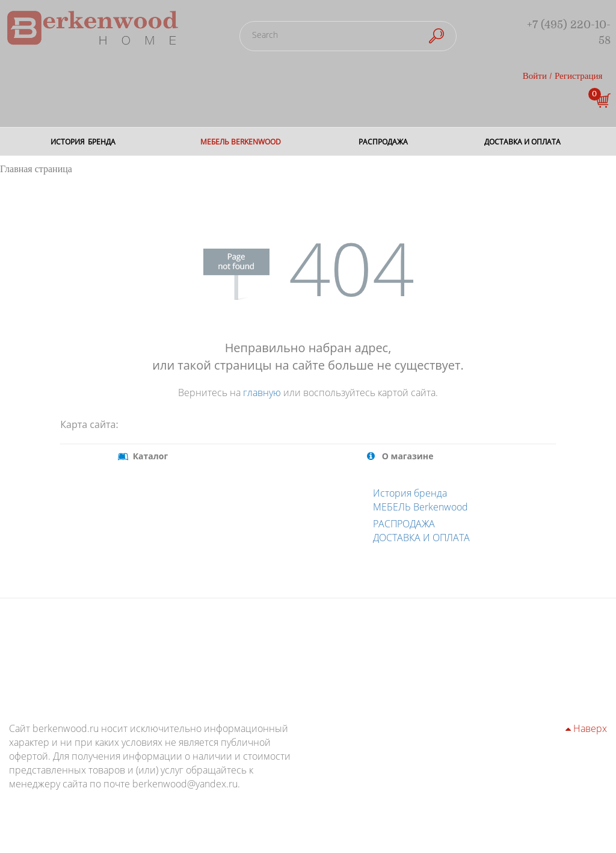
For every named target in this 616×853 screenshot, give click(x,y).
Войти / (537, 76)
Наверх (586, 728)
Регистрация (579, 76)
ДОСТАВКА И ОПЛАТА (421, 538)
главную (262, 392)
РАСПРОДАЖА (404, 524)
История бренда (410, 493)
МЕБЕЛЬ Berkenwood (420, 507)
